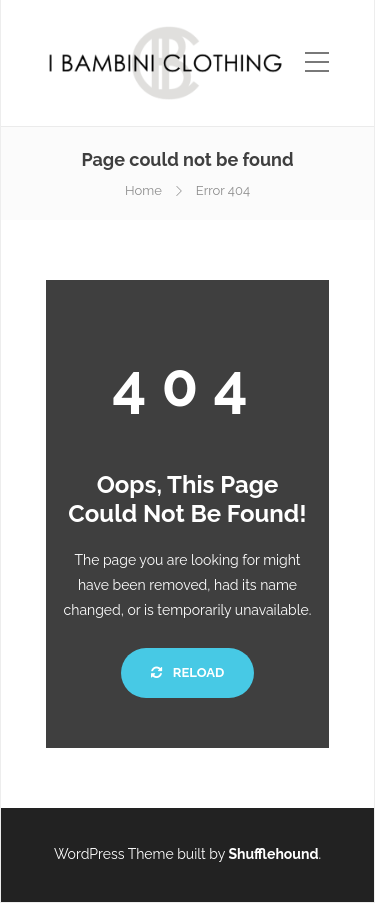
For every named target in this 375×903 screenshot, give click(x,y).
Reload (187, 672)
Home (143, 190)
